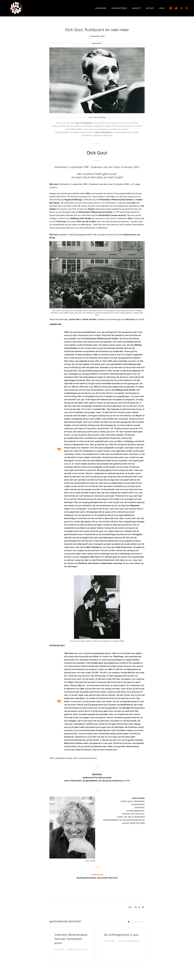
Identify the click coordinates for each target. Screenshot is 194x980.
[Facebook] (171, 8)
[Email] (143, 907)
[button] (129, 922)
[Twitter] (176, 8)
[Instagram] (182, 8)
